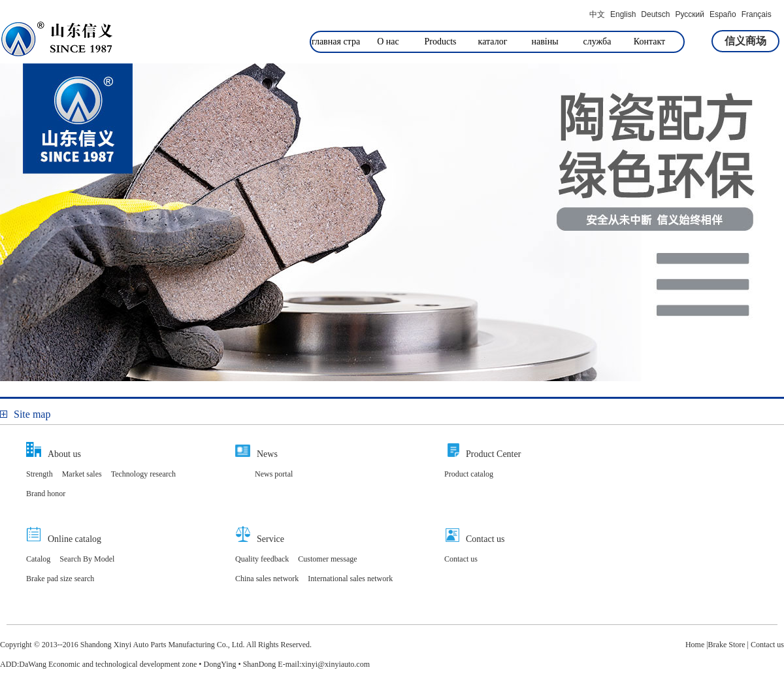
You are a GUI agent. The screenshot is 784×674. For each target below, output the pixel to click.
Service (270, 539)
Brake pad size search (60, 579)
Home (695, 645)
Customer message (327, 559)
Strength (40, 474)
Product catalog (469, 474)
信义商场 (745, 41)
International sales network (350, 579)
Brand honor (46, 494)
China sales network (267, 579)
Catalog (38, 559)
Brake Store (727, 645)
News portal (274, 474)
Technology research (143, 474)
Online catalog (74, 539)
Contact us (485, 539)
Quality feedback (262, 559)
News (267, 454)
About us (64, 454)
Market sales (82, 474)
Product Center (493, 454)
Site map (25, 414)
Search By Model (87, 559)
